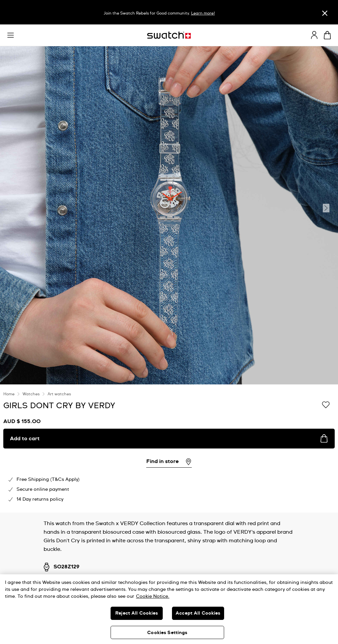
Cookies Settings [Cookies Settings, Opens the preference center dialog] (167, 633)
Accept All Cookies (198, 613)
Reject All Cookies (137, 613)
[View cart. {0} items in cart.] (327, 35)
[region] (169, 448)
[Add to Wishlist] (326, 405)
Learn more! (203, 14)
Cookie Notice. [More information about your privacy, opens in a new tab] (153, 596)
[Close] (325, 13)
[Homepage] (169, 35)
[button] (11, 35)
